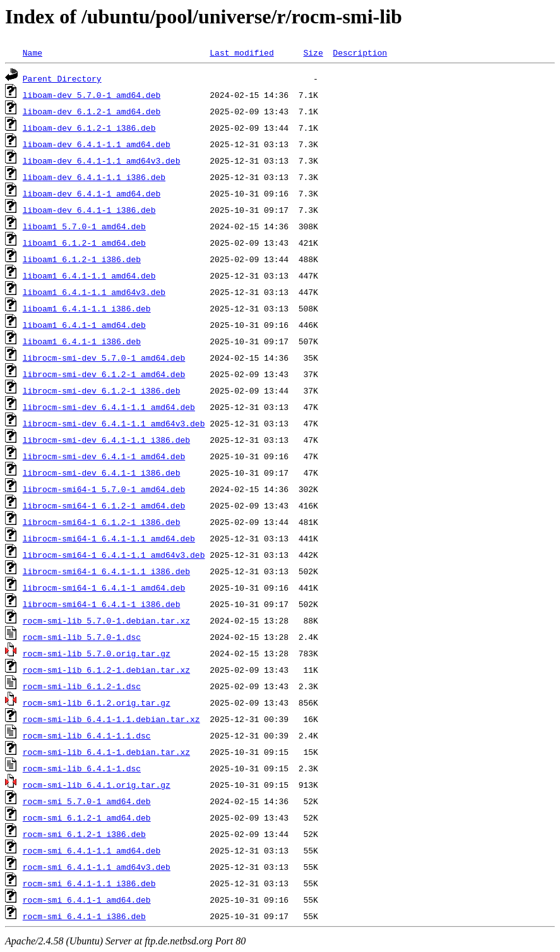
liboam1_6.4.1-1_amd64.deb (84, 325)
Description (360, 52)
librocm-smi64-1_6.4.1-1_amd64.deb (104, 587)
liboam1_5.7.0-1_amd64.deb (84, 226)
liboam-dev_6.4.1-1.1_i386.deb (94, 177)
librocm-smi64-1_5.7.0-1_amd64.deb (104, 489)
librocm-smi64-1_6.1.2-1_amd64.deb (104, 505)
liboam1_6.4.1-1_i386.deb (82, 341)
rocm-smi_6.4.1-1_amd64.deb (87, 900)
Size (313, 52)
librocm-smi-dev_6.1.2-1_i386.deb (102, 390)
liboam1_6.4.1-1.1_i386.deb (87, 308)
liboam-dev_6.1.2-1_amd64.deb (92, 111)
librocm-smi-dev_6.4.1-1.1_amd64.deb (109, 407)
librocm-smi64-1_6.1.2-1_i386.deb (102, 522)
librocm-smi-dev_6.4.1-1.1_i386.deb (106, 440)
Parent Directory (62, 78)
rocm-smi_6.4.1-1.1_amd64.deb (92, 850)
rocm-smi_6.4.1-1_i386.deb (84, 916)
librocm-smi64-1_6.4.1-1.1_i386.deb (106, 571)
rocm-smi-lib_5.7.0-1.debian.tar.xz (106, 620)
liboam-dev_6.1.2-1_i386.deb (89, 128)
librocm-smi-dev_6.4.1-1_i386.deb (102, 473)
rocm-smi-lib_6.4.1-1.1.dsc (87, 735)
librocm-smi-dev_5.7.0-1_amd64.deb (104, 358)
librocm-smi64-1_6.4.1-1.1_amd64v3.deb (114, 555)
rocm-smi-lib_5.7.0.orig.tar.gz (97, 653)
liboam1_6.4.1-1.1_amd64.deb (89, 275)
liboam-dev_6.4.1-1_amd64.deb (92, 193)
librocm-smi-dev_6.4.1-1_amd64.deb (104, 456)
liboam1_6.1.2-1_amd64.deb (84, 243)
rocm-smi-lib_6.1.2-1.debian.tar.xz (106, 670)
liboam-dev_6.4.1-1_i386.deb (89, 210)
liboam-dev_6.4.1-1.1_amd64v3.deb (102, 160)
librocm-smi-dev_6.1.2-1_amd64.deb (104, 374)
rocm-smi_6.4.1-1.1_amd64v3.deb (97, 867)
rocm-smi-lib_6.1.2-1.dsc (82, 686)
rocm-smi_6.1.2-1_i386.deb (84, 834)
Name (33, 52)
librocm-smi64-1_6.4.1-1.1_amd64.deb (109, 538)
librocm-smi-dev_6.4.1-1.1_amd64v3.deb (114, 423)
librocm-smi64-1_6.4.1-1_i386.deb (102, 604)
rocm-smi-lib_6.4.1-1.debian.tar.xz (106, 752)
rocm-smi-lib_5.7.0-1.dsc (82, 637)
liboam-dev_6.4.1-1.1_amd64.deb (97, 144)
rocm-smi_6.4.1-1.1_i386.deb (89, 883)
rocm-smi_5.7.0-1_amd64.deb (87, 801)
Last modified (241, 52)
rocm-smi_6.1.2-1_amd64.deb (87, 817)
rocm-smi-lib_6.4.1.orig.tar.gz (97, 785)
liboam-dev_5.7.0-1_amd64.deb (92, 95)
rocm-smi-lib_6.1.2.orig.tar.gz (97, 702)
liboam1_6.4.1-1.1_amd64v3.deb (94, 292)
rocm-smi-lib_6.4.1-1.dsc (82, 768)
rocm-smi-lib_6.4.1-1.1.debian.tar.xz (111, 719)
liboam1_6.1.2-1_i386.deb (82, 259)
